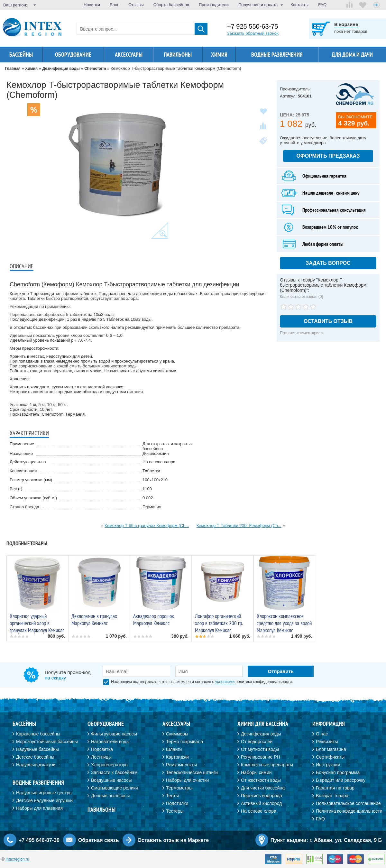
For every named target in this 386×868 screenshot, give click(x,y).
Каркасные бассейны (38, 734)
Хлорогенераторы (110, 765)
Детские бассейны (35, 757)
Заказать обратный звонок (253, 33)
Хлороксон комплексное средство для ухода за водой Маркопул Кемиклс (284, 623)
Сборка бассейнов (171, 5)
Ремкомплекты (181, 765)
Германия (152, 507)
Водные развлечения (277, 55)
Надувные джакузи (36, 765)
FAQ (322, 5)
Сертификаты (330, 757)
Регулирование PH (261, 757)
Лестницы (101, 757)
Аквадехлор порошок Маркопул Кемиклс (154, 620)
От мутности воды (260, 749)
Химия (219, 55)
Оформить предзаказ (328, 156)
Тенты (172, 796)
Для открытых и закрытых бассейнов (168, 446)
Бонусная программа (338, 772)
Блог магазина (331, 749)
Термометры (179, 788)
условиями (225, 682)
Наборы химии (256, 772)
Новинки (92, 5)
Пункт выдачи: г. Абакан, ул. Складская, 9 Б (326, 840)
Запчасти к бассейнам (114, 772)
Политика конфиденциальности (349, 811)
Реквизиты (327, 742)
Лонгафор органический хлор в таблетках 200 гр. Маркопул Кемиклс (219, 623)
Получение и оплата (258, 5)
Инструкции (328, 765)
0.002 (148, 498)
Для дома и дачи (352, 55)
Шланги (174, 749)
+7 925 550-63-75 (253, 27)
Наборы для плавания (39, 808)
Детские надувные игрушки (44, 800)
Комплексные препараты (267, 765)
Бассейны (21, 55)
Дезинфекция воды (261, 734)
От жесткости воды (261, 780)
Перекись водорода (261, 796)
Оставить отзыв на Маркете (173, 840)
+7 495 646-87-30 (39, 840)
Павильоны (178, 55)
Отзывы (136, 5)
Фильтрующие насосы (114, 734)
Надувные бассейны (37, 749)
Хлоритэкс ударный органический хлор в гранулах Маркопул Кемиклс (37, 623)
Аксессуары (129, 55)
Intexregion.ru (17, 859)
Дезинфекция (156, 453)
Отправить (281, 671)
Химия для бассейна (263, 724)
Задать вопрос (328, 263)
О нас (322, 734)
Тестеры (175, 811)
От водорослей (257, 742)
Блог (114, 5)
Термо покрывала (184, 742)
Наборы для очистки (187, 780)
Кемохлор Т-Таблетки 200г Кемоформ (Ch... (239, 526)
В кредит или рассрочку (341, 780)
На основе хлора (159, 462)
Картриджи (177, 757)
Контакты (299, 5)
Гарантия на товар (335, 788)
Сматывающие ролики (114, 788)
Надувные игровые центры (44, 793)
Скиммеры (177, 734)
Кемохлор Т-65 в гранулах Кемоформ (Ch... (147, 526)
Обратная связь (99, 840)
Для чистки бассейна (263, 788)
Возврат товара (332, 796)
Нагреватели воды (110, 742)
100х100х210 (155, 480)
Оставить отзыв (328, 321)
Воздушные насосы (111, 780)
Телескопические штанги (192, 772)
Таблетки (151, 471)
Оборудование (73, 55)
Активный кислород (261, 803)
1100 (147, 489)
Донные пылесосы (110, 796)
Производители (214, 5)
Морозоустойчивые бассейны (47, 742)
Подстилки (177, 803)
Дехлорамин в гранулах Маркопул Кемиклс (94, 620)
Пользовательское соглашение (348, 803)
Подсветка (102, 749)
